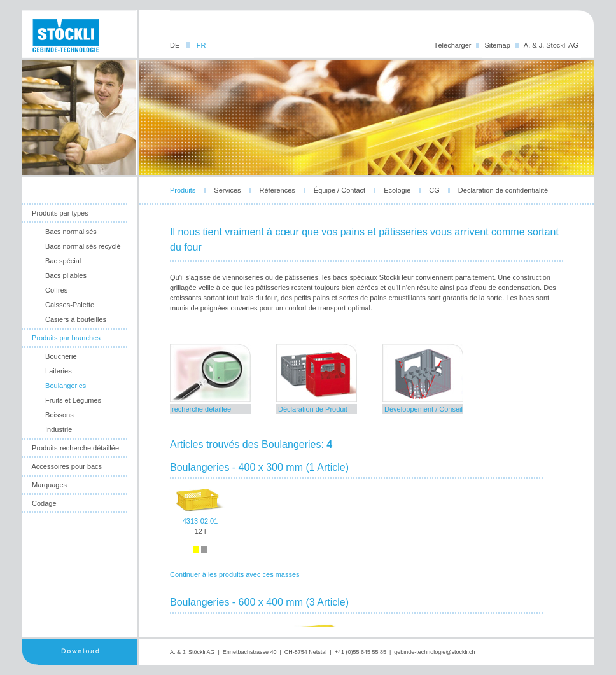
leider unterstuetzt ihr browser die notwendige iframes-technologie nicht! (367, 485)
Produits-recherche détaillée (75, 448)
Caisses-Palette (70, 305)
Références (277, 190)
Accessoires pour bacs (66, 466)
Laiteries (59, 371)
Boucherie (61, 356)
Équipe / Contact (339, 190)
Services (227, 190)
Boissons (59, 415)
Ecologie (397, 190)
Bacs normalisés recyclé (83, 246)
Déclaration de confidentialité (503, 190)
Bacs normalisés (71, 232)
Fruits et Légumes (73, 400)
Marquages (49, 485)
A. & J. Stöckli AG (551, 45)
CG (434, 190)
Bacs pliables (66, 275)
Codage (44, 503)
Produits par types (60, 213)
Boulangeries (66, 386)
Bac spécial (63, 261)
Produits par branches (66, 338)
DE (176, 45)
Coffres (56, 290)
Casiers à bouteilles (76, 319)
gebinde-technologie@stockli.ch (434, 652)
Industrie (59, 429)
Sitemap (497, 45)
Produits (183, 190)
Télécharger (453, 45)
